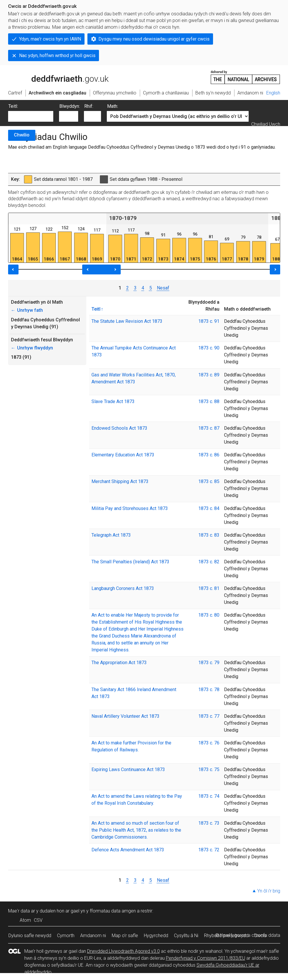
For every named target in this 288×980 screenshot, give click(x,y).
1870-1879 (123, 218)
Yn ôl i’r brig (269, 891)
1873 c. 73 (209, 823)
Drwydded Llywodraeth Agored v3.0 (123, 951)
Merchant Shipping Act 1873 (120, 481)
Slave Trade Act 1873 (113, 401)
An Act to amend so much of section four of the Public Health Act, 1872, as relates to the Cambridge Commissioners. (136, 830)
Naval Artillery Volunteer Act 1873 (125, 716)
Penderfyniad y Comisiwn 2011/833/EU (206, 958)
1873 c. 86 (209, 455)
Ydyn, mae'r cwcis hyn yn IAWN (50, 39)
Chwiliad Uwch (266, 124)
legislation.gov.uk (54, 77)
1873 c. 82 (209, 562)
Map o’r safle (125, 936)
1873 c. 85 (209, 481)
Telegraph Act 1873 (111, 535)
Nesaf (163, 288)
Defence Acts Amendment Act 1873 (128, 850)
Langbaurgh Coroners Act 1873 (123, 588)
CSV (38, 920)
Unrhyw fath (27, 310)
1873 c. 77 (209, 716)
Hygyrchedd (156, 936)
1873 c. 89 (209, 375)
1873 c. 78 (209, 690)
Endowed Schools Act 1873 (119, 428)
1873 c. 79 (209, 663)
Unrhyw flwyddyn (32, 348)
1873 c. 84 (209, 508)
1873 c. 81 (209, 588)
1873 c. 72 (209, 850)
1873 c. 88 (209, 401)
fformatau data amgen (113, 911)
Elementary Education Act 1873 (123, 455)
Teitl (96, 309)
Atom (25, 920)
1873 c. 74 (209, 796)
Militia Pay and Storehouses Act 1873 (130, 508)
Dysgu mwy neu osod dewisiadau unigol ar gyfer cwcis (154, 39)
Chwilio (22, 135)
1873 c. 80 (209, 615)
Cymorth (66, 936)
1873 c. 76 (209, 743)
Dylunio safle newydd (30, 936)
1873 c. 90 (209, 348)
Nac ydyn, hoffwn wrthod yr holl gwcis (57, 55)
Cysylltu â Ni (186, 936)
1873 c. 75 (209, 769)
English (273, 93)
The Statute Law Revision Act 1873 (127, 321)
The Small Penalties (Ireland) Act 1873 (130, 562)
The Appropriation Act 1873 (119, 663)
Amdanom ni (93, 936)
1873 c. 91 (209, 321)
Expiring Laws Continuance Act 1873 (128, 769)
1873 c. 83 (209, 535)
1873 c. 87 (209, 428)
